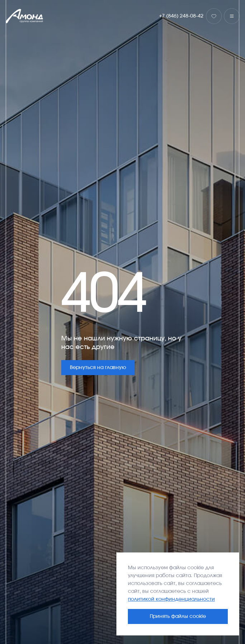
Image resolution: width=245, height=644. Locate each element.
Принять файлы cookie (178, 616)
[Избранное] (214, 16)
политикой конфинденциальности (171, 599)
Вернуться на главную (98, 368)
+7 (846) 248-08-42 (181, 16)
